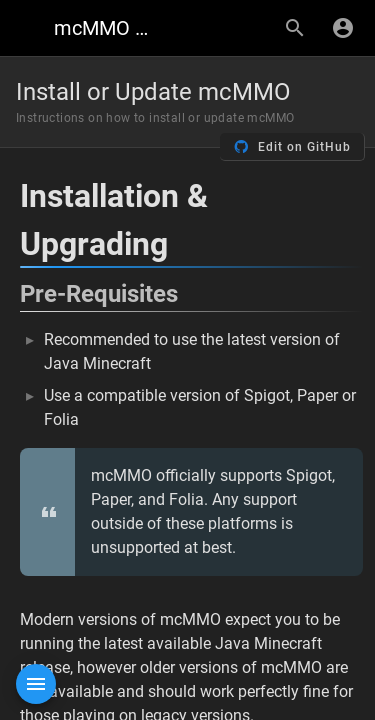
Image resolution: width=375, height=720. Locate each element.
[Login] (343, 28)
